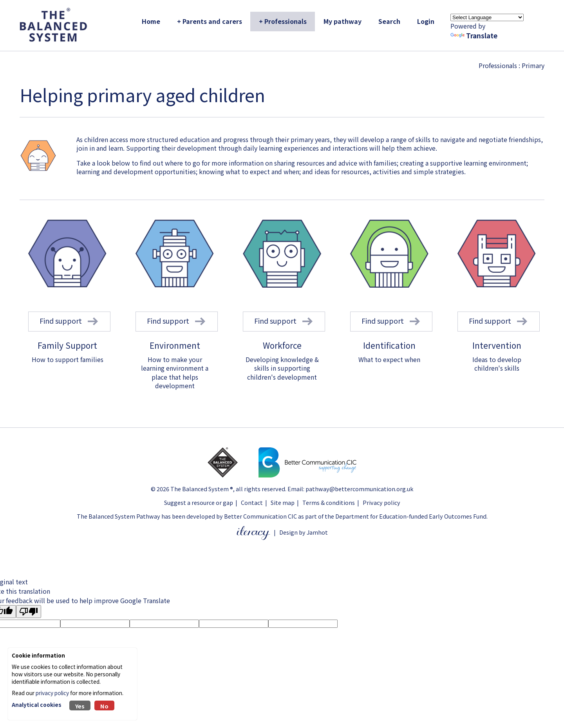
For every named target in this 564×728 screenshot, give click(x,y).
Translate (474, 35)
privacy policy (52, 693)
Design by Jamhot (304, 532)
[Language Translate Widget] (487, 17)
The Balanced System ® (202, 489)
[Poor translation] (29, 612)
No (104, 706)
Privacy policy (381, 502)
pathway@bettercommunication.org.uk (359, 489)
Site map (283, 502)
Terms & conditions (329, 502)
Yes (80, 706)
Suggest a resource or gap (199, 502)
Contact (252, 502)
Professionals (498, 65)
